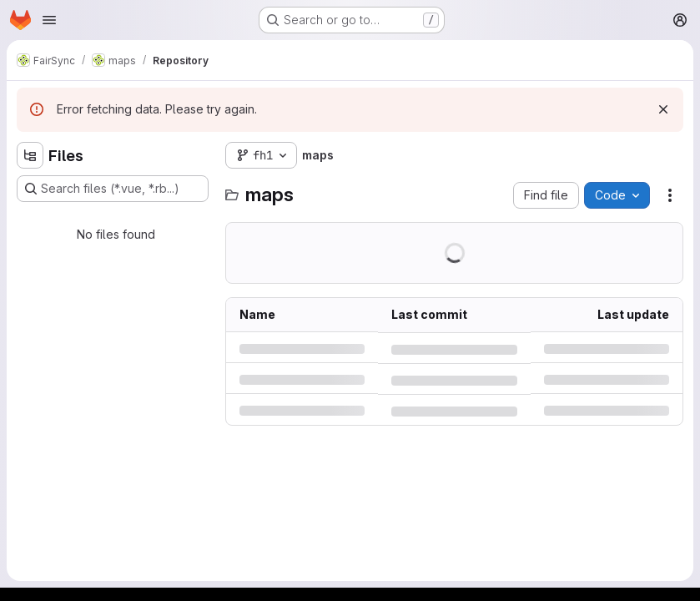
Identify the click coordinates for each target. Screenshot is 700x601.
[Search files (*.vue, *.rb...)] (113, 189)
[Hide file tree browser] (30, 155)
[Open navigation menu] (49, 20)
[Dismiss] (663, 109)
